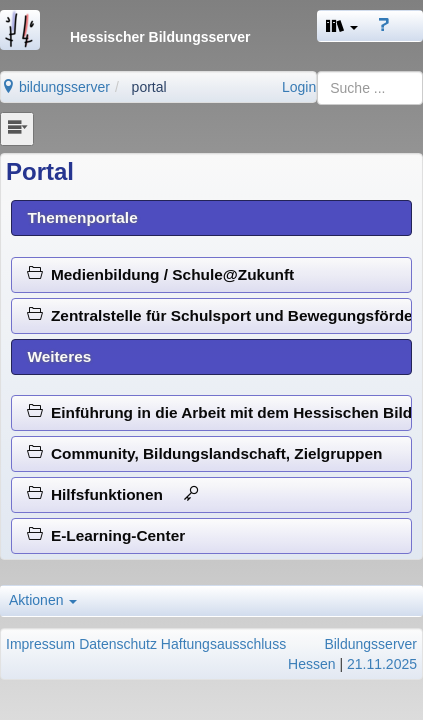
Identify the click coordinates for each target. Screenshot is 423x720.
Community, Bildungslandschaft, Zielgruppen (204, 453)
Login (299, 87)
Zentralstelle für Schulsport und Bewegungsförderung (219, 315)
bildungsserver (55, 87)
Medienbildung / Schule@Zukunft (160, 274)
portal (149, 87)
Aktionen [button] (43, 600)
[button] (342, 26)
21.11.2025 (382, 664)
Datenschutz (118, 644)
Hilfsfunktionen (113, 494)
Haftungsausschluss (223, 644)
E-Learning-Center (106, 535)
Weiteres (59, 356)
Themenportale (82, 217)
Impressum (40, 644)
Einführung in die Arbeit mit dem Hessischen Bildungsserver (219, 412)
